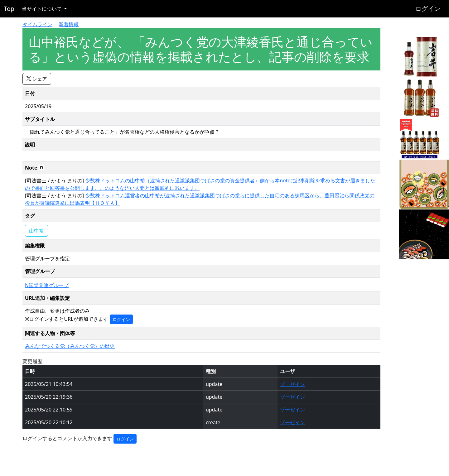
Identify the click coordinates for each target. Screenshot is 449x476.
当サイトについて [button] (42, 9)
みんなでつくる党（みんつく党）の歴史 (70, 346)
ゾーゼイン (292, 384)
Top (9, 9)
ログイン (428, 9)
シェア (37, 79)
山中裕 (36, 231)
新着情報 (69, 24)
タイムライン (37, 24)
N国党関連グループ (47, 285)
